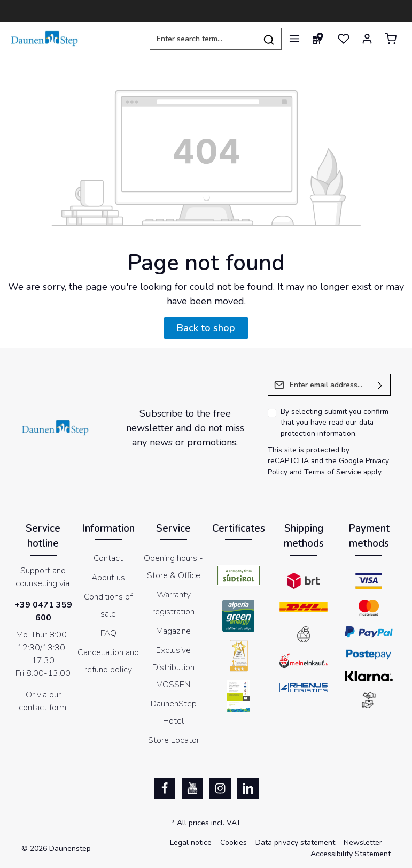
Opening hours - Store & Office (173, 567)
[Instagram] (220, 788)
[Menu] (294, 39)
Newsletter (363, 843)
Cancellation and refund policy (108, 661)
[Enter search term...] (203, 39)
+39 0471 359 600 (43, 611)
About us (108, 578)
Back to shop (206, 328)
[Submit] (380, 385)
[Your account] (367, 39)
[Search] (269, 39)
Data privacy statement (295, 843)
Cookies (234, 843)
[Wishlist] (344, 39)
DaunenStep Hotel (174, 712)
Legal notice (191, 843)
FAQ (108, 633)
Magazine (173, 631)
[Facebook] (165, 788)
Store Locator (174, 740)
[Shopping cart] (391, 39)
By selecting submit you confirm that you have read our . (335, 423)
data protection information (327, 428)
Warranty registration (173, 603)
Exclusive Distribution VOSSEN (173, 667)
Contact (108, 558)
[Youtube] (192, 788)
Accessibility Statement (351, 854)
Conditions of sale (108, 605)
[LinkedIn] (248, 788)
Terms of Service (333, 472)
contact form (42, 708)
